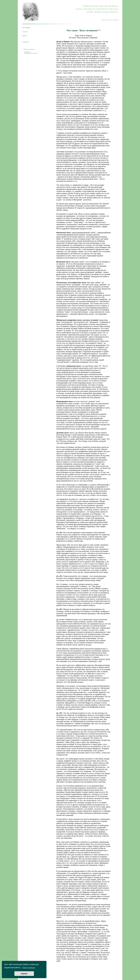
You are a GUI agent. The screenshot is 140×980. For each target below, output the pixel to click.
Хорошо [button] (24, 974)
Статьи (25, 32)
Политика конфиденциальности (31, 53)
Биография (26, 28)
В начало (26, 42)
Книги (25, 36)
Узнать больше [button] (29, 968)
